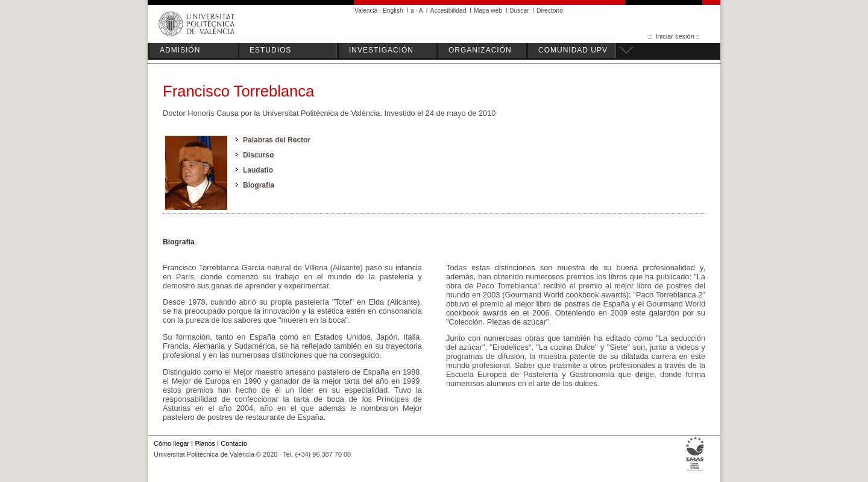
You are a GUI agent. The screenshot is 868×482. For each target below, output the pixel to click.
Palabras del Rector (277, 140)
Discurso (258, 155)
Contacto (234, 443)
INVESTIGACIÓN (381, 50)
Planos (205, 443)
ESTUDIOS (270, 50)
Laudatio (258, 170)
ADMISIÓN (180, 50)
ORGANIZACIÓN (480, 50)
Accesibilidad (448, 11)
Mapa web (488, 11)
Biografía (259, 185)
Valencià (366, 11)
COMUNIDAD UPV (573, 50)
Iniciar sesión (675, 36)
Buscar (520, 11)
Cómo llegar (171, 443)
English (393, 11)
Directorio (550, 11)
